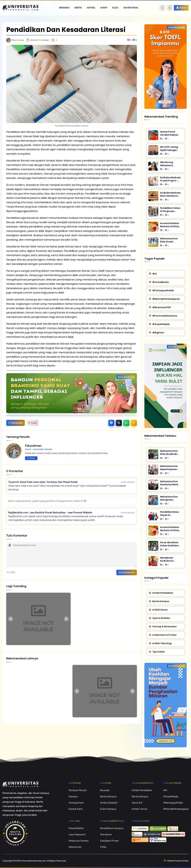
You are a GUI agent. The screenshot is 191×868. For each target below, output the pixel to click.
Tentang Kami (76, 803)
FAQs (103, 847)
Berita (78, 8)
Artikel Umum (158, 610)
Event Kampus (108, 809)
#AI (153, 274)
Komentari (16, 423)
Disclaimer (106, 834)
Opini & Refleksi (159, 618)
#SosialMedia (159, 282)
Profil (31, 458)
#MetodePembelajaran (164, 299)
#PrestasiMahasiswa (163, 316)
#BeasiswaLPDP (160, 307)
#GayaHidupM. (160, 324)
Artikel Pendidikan (161, 593)
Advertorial (131, 8)
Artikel (91, 8)
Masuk (181, 8)
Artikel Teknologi (160, 643)
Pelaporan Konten (79, 841)
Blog (115, 8)
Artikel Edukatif (109, 803)
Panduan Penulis (78, 790)
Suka (32, 423)
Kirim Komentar (127, 572)
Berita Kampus (159, 601)
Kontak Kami (76, 809)
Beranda (64, 8)
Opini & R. (137, 803)
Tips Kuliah (157, 652)
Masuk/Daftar (76, 828)
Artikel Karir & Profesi (163, 635)
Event (104, 8)
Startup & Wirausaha (163, 627)
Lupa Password (77, 834)
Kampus (73, 796)
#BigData (156, 333)
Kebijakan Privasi (109, 841)
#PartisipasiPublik (161, 291)
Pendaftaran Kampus (112, 828)
